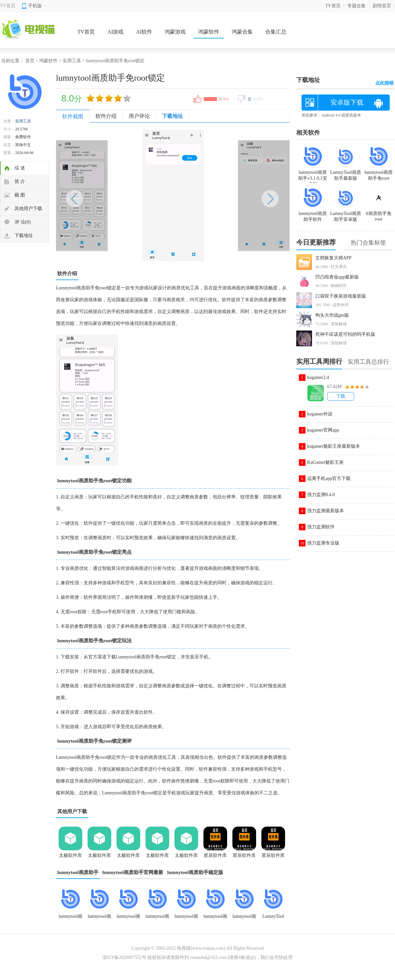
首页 (30, 61)
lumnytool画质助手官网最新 (133, 872)
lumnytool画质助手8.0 (128, 918)
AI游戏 (115, 32)
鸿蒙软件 (209, 32)
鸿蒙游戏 (175, 32)
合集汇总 (276, 32)
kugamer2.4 (318, 377)
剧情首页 (382, 6)
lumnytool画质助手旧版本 (99, 918)
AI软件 (144, 32)
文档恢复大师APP (333, 258)
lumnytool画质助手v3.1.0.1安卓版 (70, 918)
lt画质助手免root (379, 213)
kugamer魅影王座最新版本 (334, 446)
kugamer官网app (323, 430)
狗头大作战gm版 (332, 315)
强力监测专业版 (323, 543)
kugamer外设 (320, 414)
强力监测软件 (321, 527)
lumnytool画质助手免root (379, 172)
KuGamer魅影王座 (325, 462)
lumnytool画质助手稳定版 (195, 872)
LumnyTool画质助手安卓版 (346, 214)
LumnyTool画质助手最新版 (346, 172)
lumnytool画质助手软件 (244, 918)
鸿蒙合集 (242, 32)
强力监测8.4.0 (321, 495)
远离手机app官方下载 (329, 478)
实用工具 (72, 61)
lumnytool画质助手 (78, 872)
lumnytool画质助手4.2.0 (186, 918)
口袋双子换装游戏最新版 (341, 296)
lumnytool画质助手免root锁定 (157, 918)
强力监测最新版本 (326, 511)
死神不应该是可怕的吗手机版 (345, 334)
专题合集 (356, 6)
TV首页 (8, 6)
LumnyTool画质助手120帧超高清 (273, 918)
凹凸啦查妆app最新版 (337, 277)
